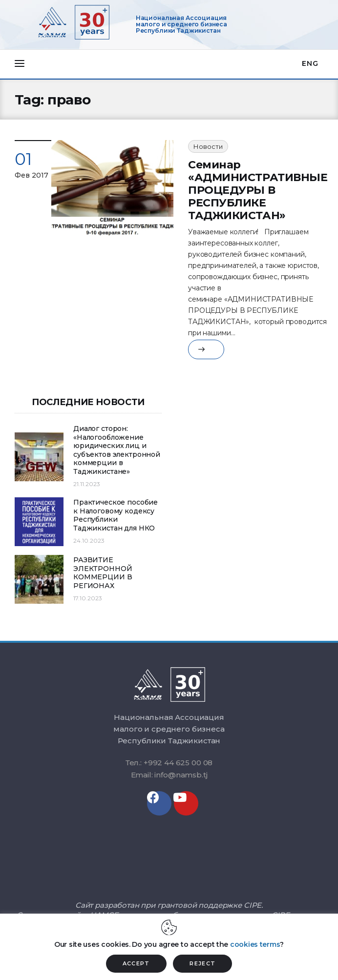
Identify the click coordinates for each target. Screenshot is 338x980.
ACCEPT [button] (136, 963)
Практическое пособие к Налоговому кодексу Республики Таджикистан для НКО (116, 515)
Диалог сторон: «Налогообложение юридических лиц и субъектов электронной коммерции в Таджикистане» (117, 450)
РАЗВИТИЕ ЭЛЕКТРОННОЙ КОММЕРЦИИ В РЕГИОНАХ (103, 573)
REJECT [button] (202, 963)
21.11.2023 (87, 484)
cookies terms (255, 944)
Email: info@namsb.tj (169, 775)
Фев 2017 (32, 175)
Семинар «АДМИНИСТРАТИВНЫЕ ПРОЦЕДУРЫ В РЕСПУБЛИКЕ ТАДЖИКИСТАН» (258, 190)
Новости (208, 146)
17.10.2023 (88, 598)
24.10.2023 (89, 541)
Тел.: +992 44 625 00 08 (169, 763)
